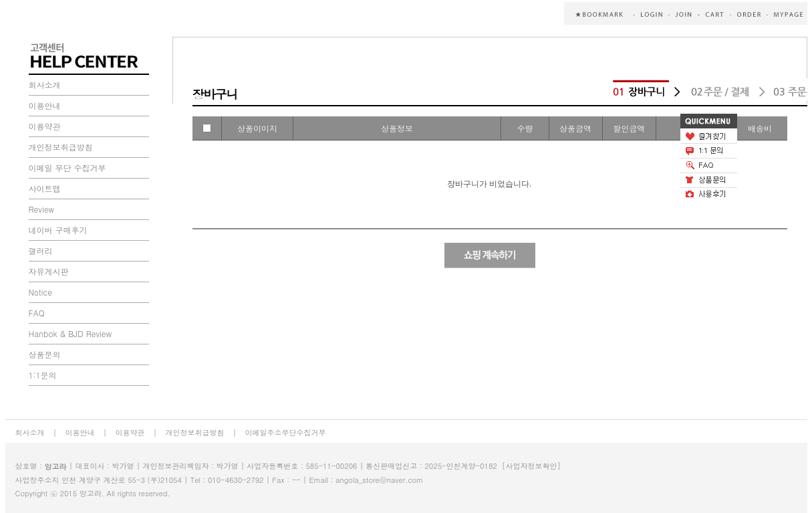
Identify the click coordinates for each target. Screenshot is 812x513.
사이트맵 (45, 188)
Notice (40, 292)
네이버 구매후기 (58, 230)
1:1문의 (43, 375)
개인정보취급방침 (61, 147)
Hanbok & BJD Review (71, 333)
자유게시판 (49, 271)
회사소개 (45, 85)
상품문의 (45, 354)
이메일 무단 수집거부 (67, 168)
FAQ (37, 313)
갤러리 (41, 250)
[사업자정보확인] (531, 466)
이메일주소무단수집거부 (286, 432)
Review (42, 209)
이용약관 (45, 126)
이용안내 (45, 105)
